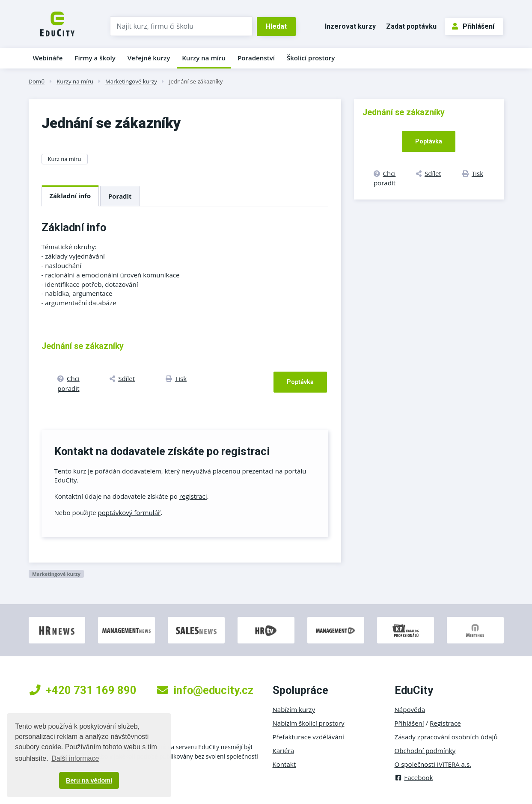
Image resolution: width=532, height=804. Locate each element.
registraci (193, 496)
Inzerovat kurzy (350, 26)
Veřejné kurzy (149, 58)
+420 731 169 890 (83, 690)
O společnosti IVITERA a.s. (433, 764)
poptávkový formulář (129, 512)
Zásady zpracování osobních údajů (446, 737)
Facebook (414, 777)
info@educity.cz (205, 690)
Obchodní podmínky (425, 750)
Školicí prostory (311, 58)
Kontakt (284, 764)
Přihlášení (473, 26)
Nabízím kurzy (294, 709)
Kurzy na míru (204, 58)
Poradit (120, 196)
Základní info (70, 196)
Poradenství (256, 58)
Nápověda (410, 709)
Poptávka (300, 382)
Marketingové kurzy (131, 81)
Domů (37, 81)
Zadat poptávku (411, 26)
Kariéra (284, 750)
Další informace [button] (75, 758)
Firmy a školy (95, 58)
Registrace (445, 723)
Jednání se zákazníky (196, 81)
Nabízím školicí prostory (309, 723)
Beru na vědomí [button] (89, 780)
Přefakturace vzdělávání (308, 737)
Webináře (48, 58)
